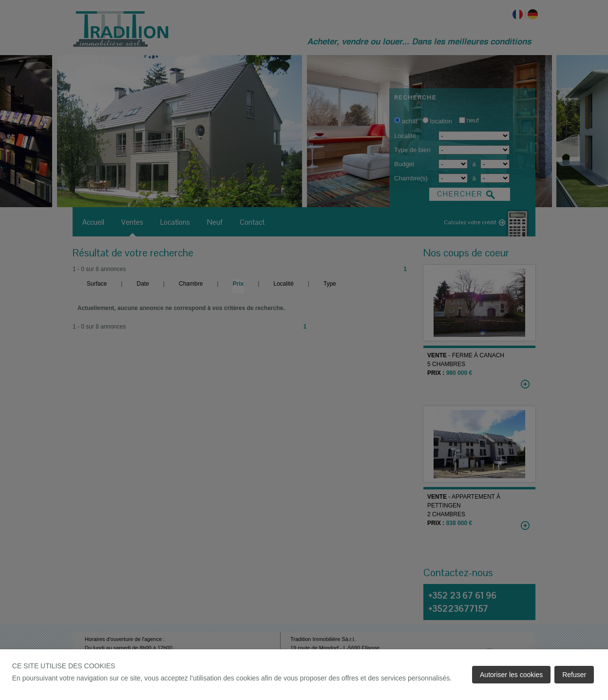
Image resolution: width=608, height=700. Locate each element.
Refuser (574, 675)
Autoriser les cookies (511, 675)
